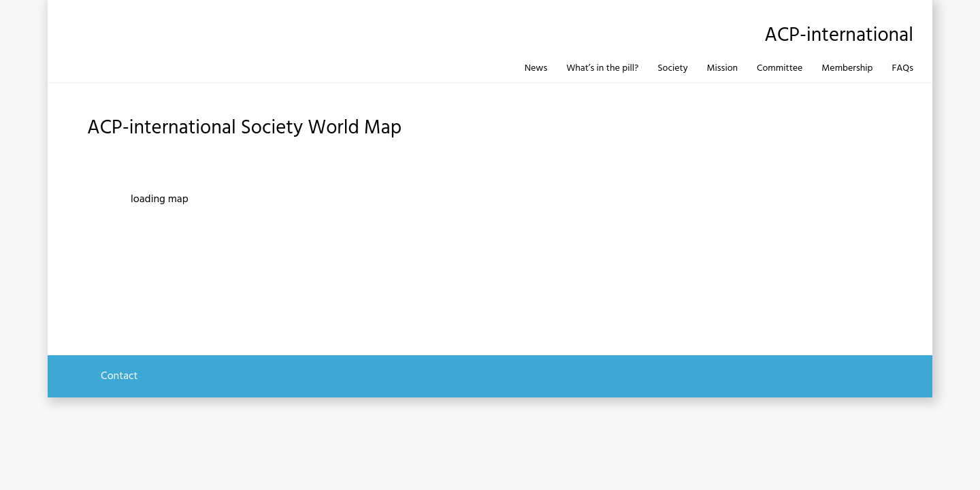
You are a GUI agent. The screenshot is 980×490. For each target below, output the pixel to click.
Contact (119, 376)
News (536, 68)
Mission (723, 68)
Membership (847, 68)
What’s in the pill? (602, 68)
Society (672, 68)
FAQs (902, 68)
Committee (780, 68)
